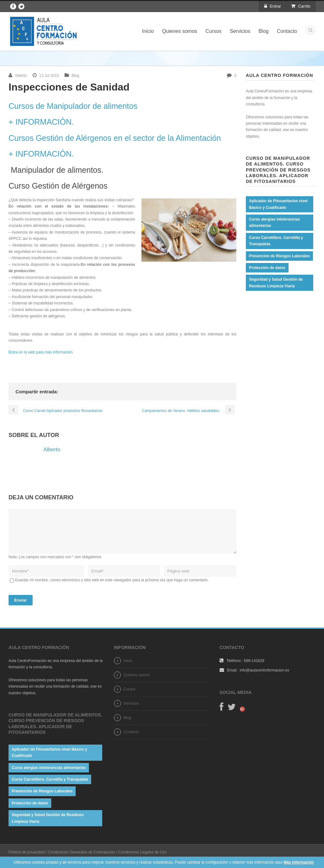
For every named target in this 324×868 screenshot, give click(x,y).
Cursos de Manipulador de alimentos (73, 106)
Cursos (213, 31)
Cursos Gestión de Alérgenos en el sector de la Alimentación (115, 138)
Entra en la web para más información (40, 352)
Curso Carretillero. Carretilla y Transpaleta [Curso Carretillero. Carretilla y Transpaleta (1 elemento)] (276, 241)
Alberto (21, 76)
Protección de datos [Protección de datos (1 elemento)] (267, 268)
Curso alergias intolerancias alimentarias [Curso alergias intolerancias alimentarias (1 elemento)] (274, 222)
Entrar (273, 6)
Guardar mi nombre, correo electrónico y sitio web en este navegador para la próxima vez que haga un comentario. (112, 588)
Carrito (301, 6)
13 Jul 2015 (49, 76)
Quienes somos (180, 31)
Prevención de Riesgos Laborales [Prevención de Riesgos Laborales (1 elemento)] (279, 256)
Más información (299, 862)
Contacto (287, 31)
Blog (264, 31)
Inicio (148, 31)
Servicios (240, 31)
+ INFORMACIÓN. (41, 122)
